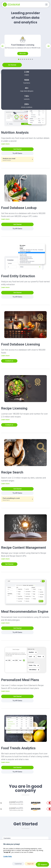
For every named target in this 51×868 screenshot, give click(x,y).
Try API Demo (17, 160)
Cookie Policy (8, 856)
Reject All (30, 864)
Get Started (12, 72)
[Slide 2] (21, 66)
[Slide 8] (32, 66)
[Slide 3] (23, 66)
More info (23, 61)
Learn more (5, 151)
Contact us (9, 368)
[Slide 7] (30, 66)
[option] (16, 810)
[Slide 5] (26, 66)
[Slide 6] (28, 66)
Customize (18, 864)
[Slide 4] (25, 66)
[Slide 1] (19, 66)
